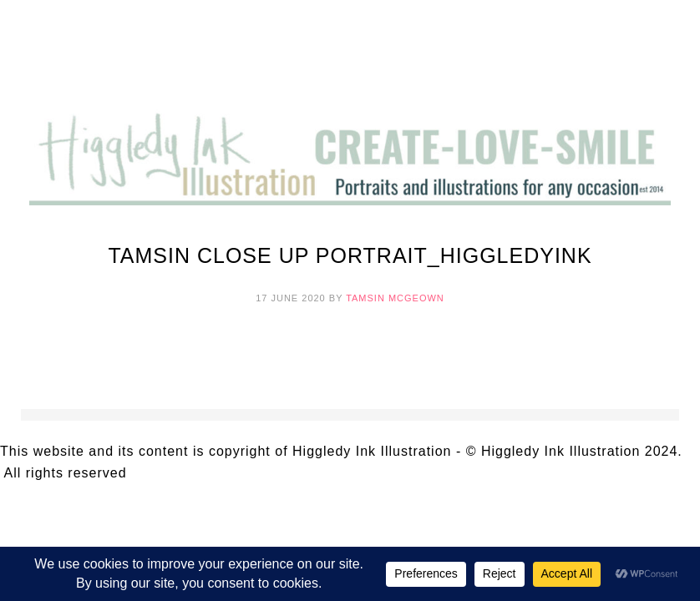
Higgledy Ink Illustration (350, 58)
